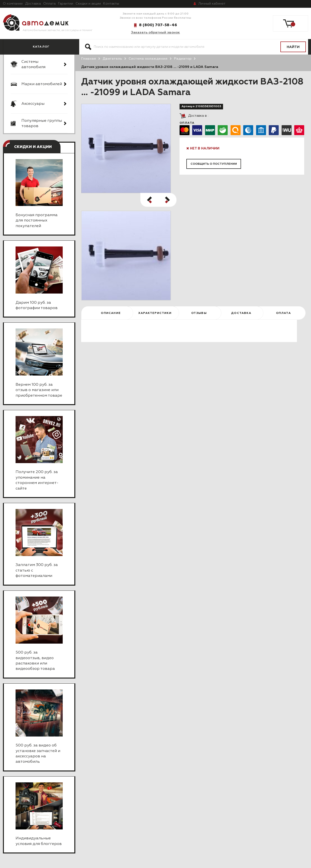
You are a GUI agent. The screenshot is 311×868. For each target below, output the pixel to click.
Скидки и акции (88, 4)
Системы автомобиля (33, 65)
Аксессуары (33, 104)
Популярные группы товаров (42, 123)
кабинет (212, 4)
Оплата (49, 4)
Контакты (111, 4)
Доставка (33, 4)
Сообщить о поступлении (214, 164)
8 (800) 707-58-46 (158, 25)
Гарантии (66, 4)
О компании (13, 4)
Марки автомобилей (42, 84)
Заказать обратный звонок (155, 33)
